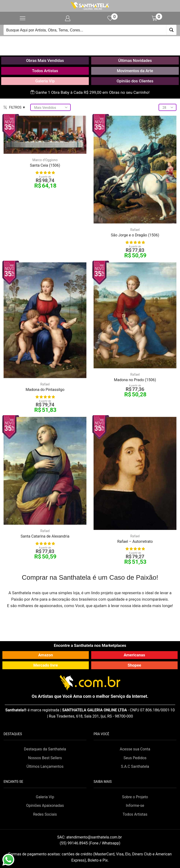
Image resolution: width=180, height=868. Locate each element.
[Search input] (85, 30)
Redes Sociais (45, 814)
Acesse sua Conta (135, 749)
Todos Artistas (45, 71)
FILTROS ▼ (15, 107)
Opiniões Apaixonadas (45, 806)
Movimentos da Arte (135, 71)
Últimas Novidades (135, 60)
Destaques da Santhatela (45, 749)
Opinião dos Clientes (135, 81)
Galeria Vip (45, 81)
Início (82, 42)
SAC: (90, 837)
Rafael (135, 230)
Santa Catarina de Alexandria (45, 536)
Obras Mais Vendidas (45, 60)
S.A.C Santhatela (135, 766)
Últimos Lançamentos (45, 766)
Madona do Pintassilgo (45, 390)
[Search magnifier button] (171, 30)
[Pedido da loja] (50, 107)
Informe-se (135, 806)
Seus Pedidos (135, 758)
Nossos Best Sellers (45, 758)
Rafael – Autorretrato (135, 541)
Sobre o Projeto (135, 797)
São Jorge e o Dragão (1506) (135, 235)
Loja (96, 42)
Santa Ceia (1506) (45, 165)
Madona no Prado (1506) (135, 380)
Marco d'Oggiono (45, 160)
